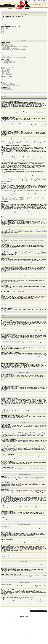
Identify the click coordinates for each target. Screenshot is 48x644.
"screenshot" (3, 32)
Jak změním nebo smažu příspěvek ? (8, 61)
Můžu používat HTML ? (5, 70)
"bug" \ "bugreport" (4, 34)
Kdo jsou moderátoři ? (5, 78)
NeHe (44, 0)
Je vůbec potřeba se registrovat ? (7, 45)
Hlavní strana (12, 3)
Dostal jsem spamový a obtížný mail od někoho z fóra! (11, 86)
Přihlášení (35, 4)
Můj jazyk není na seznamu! (6, 55)
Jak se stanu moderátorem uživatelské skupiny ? (10, 81)
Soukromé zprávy (29, 4)
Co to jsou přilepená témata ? (6, 74)
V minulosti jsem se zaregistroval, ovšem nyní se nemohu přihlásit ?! (14, 49)
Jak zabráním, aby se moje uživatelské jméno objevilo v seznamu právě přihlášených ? (17, 46)
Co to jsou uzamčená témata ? (7, 74)
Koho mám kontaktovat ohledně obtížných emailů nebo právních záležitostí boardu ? (16, 90)
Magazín (22, 0)
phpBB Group (38, 585)
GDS (42, 0)
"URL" (2, 36)
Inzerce (39, 0)
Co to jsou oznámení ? (5, 73)
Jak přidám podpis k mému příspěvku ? (8, 62)
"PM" (2, 35)
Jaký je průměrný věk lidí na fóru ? (7, 19)
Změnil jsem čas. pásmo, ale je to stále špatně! (10, 54)
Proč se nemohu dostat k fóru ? (7, 65)
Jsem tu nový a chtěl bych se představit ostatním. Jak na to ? (12, 21)
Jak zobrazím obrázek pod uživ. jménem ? (9, 56)
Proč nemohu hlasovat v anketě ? (7, 66)
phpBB (22, 614)
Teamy (29, 0)
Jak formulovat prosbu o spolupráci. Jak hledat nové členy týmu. (13, 22)
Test (20, 3)
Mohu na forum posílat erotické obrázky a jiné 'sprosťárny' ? (12, 23)
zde (37, 586)
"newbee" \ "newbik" (5, 28)
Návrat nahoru (4, 107)
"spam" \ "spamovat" (5, 30)
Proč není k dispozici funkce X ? (7, 89)
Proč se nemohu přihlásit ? (6, 44)
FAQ (17, 3)
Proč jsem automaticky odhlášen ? (7, 45)
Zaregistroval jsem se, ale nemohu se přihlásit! (10, 48)
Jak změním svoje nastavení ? (7, 52)
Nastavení (22, 4)
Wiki (32, 0)
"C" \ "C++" (3, 37)
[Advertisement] (24, 628)
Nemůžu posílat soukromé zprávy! (7, 84)
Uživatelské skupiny (39, 3)
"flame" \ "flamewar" (5, 28)
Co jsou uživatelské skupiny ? (6, 79)
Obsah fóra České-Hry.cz (5, 10)
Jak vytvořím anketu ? (5, 63)
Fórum (25, 0)
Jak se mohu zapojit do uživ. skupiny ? (8, 80)
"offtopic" (3, 29)
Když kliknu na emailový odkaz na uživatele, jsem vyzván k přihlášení (14, 58)
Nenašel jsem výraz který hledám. (7, 38)
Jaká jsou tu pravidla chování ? (7, 18)
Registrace (46, 3)
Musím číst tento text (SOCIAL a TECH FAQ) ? (10, 17)
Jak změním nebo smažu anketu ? (7, 64)
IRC (47, 0)
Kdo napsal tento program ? (6, 88)
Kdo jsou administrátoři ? (6, 77)
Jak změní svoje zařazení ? (6, 57)
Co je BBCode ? (4, 69)
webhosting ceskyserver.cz (24, 638)
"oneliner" (3, 31)
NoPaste (35, 0)
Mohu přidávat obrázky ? (6, 72)
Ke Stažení (17, 4)
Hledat (24, 3)
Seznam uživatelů (30, 3)
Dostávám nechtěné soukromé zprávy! (8, 85)
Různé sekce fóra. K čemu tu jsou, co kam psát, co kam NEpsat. (13, 20)
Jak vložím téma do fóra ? (6, 60)
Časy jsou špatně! (4, 53)
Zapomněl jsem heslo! (5, 47)
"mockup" (3, 33)
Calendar (41, 4)
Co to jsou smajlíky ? (5, 71)
